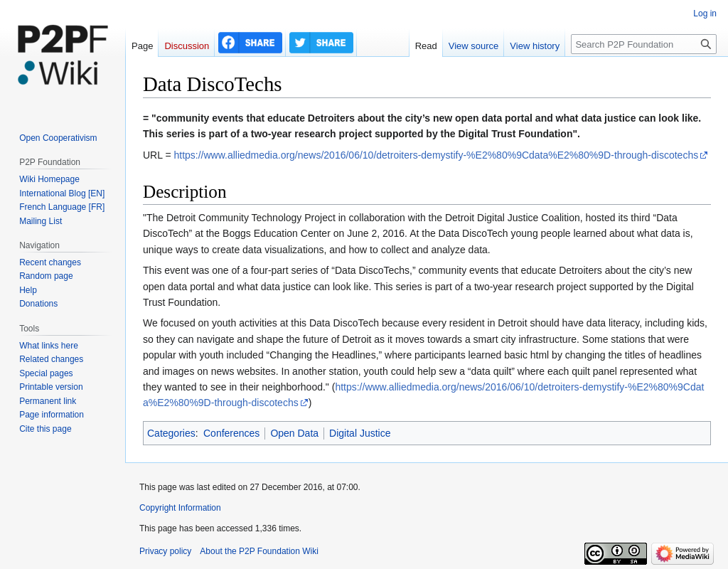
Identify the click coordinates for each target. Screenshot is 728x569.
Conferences (231, 433)
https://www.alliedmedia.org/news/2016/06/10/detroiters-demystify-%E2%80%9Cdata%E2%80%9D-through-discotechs (436, 155)
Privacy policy (165, 551)
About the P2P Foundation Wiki (259, 551)
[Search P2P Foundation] (644, 44)
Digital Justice (360, 433)
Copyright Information (180, 508)
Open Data (294, 433)
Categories (171, 433)
